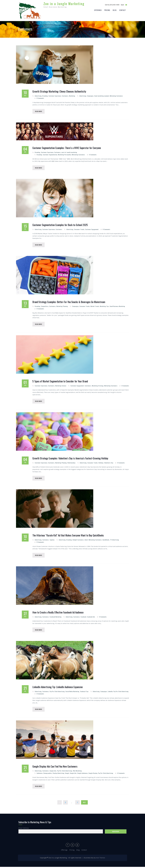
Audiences (40, 774)
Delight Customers (78, 540)
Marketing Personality (65, 154)
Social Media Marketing (72, 692)
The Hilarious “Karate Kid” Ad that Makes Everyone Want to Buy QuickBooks (68, 536)
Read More (39, 111)
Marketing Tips (104, 306)
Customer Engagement (92, 229)
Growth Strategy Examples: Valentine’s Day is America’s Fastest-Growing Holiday (70, 458)
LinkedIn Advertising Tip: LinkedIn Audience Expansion (58, 688)
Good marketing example (102, 95)
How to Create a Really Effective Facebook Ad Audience (58, 613)
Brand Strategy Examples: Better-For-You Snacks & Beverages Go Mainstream (69, 302)
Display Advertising (59, 774)
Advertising (38, 95)
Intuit (86, 540)
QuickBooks (106, 540)
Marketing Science (61, 386)
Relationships (71, 463)
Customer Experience (55, 95)
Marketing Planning (62, 306)
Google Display (93, 774)
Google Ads (53, 772)
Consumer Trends (79, 229)
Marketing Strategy (98, 386)
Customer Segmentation (50, 154)
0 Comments (40, 97)
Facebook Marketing (56, 617)
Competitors (45, 306)
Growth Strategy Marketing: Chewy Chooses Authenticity (59, 91)
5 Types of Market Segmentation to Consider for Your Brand (60, 381)
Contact (123, 10)
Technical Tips (84, 692)
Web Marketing (77, 772)
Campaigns (90, 95)
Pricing (107, 10)
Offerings (98, 10)
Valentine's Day (109, 463)
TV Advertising (115, 540)
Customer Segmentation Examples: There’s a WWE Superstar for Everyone (67, 147)
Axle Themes (100, 859)
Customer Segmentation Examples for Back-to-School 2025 (60, 224)
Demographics (48, 774)
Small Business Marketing (117, 306)
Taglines (52, 540)
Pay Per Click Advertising (57, 692)
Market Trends (95, 306)
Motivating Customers (116, 95)
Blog (115, 10)
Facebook (83, 617)
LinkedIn (110, 692)
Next (84, 803)
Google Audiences (83, 774)
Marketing (72, 95)
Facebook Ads (91, 617)
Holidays (101, 463)
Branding (45, 95)
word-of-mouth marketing (69, 152)
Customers (65, 95)
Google (67, 774)
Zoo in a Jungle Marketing (64, 3)
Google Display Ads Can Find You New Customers (55, 767)
